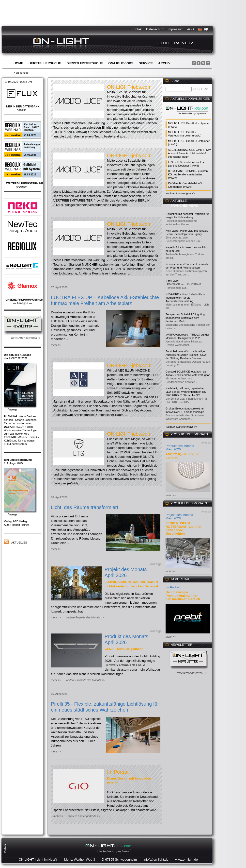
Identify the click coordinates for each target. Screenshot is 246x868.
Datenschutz (155, 29)
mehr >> (56, 345)
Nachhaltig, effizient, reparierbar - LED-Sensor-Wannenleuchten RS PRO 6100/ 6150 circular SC (186, 392)
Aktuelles (19, 543)
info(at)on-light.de (156, 859)
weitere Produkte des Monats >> (85, 680)
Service (146, 63)
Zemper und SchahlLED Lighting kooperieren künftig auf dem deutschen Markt (185, 318)
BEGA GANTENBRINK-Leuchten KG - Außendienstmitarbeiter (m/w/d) (188, 174)
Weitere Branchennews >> (181, 427)
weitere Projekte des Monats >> (85, 617)
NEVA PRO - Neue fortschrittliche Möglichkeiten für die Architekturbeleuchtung (185, 298)
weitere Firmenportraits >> (84, 816)
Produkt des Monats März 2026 (180, 448)
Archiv (164, 63)
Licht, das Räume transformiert (85, 507)
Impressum (175, 29)
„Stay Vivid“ (172, 281)
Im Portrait (118, 772)
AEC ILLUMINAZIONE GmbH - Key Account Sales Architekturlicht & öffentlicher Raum (189, 153)
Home (18, 63)
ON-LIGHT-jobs (121, 63)
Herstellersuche (45, 63)
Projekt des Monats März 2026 (179, 517)
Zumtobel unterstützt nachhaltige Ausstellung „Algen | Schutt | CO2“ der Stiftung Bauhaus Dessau (186, 355)
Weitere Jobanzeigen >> (180, 193)
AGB (191, 29)
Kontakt (137, 29)
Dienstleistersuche (85, 63)
